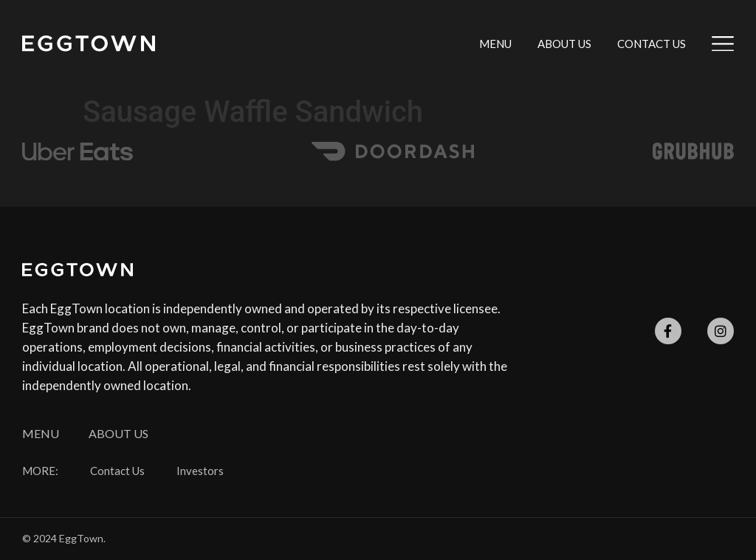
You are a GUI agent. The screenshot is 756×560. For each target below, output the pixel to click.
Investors (200, 471)
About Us (564, 44)
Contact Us (652, 44)
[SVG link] (89, 44)
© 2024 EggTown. (64, 538)
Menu (495, 44)
